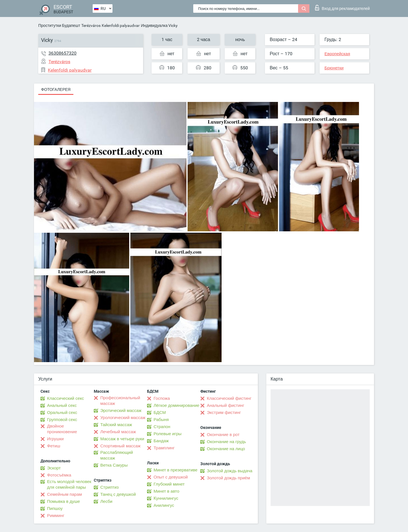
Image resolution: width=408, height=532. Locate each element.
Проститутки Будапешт (59, 25)
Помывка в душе (63, 501)
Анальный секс (62, 405)
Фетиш (54, 446)
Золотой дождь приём (228, 478)
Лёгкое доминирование (176, 405)
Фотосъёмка (59, 475)
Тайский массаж (116, 425)
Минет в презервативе (176, 470)
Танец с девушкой (118, 494)
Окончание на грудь (226, 442)
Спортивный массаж (120, 446)
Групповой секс (62, 420)
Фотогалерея (56, 89)
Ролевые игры (168, 434)
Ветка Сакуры (114, 465)
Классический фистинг (229, 398)
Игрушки (55, 439)
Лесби (106, 501)
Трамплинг (164, 448)
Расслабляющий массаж (117, 455)
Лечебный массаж (118, 432)
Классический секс (65, 398)
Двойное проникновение (62, 429)
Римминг (56, 516)
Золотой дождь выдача (230, 471)
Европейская (337, 54)
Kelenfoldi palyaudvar (121, 25)
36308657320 (62, 53)
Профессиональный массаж (120, 401)
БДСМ (160, 413)
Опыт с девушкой (171, 477)
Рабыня (161, 420)
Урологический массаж (123, 418)
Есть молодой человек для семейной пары (69, 484)
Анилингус (164, 505)
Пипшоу (55, 509)
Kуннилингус (166, 498)
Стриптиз (110, 487)
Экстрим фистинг (224, 413)
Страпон (162, 427)
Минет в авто (166, 491)
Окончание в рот (223, 435)
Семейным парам (64, 494)
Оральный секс (62, 413)
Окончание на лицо (226, 449)
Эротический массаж (121, 411)
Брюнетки (334, 68)
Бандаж (161, 441)
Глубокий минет (169, 484)
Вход (342, 8)
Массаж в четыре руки (122, 439)
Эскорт (54, 468)
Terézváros (91, 25)
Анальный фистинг (226, 405)
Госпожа (162, 398)
